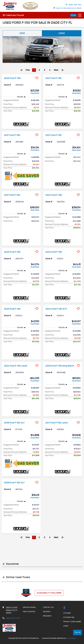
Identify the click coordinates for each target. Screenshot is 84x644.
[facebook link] (64, 609)
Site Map (67, 614)
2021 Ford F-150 (55, 79)
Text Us (77, 632)
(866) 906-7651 (73, 5)
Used (62, 34)
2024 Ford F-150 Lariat (18, 367)
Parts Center (29, 613)
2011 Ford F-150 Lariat (58, 424)
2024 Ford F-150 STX (58, 310)
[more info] (21, 76)
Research (47, 617)
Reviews (47, 613)
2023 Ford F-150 (14, 253)
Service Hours (29, 609)
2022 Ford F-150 (55, 196)
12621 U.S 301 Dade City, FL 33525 (68, 8)
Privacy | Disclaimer (72, 623)
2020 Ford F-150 (14, 79)
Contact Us (48, 609)
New (22, 34)
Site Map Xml (69, 619)
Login (66, 627)
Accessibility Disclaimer (49, 594)
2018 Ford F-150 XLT (16, 424)
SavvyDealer (71, 639)
